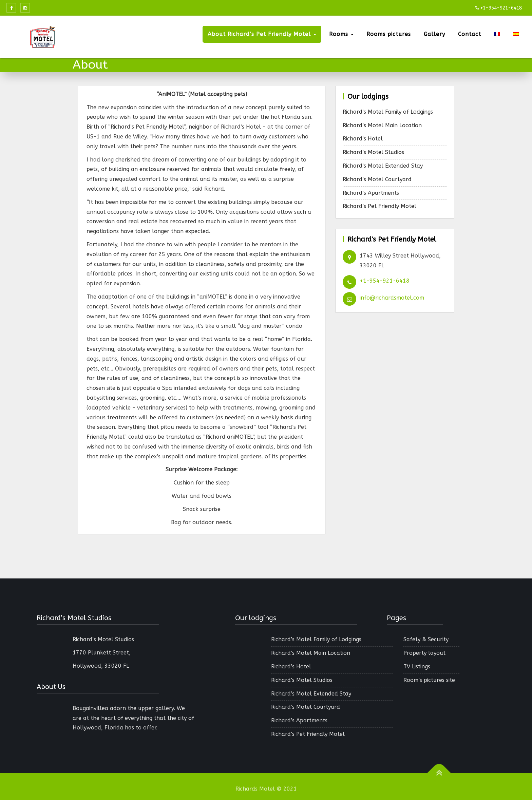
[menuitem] (497, 34)
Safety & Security (426, 639)
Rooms (341, 34)
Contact (470, 34)
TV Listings (417, 666)
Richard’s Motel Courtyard (377, 179)
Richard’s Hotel (363, 139)
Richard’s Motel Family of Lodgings (388, 112)
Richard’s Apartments (371, 193)
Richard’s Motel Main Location (382, 125)
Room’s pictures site (429, 680)
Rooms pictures (389, 34)
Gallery (434, 34)
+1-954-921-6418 (385, 281)
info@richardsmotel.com (392, 298)
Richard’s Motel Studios (373, 152)
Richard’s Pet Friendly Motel (379, 206)
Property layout (424, 653)
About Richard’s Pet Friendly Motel (262, 34)
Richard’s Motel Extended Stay (383, 166)
